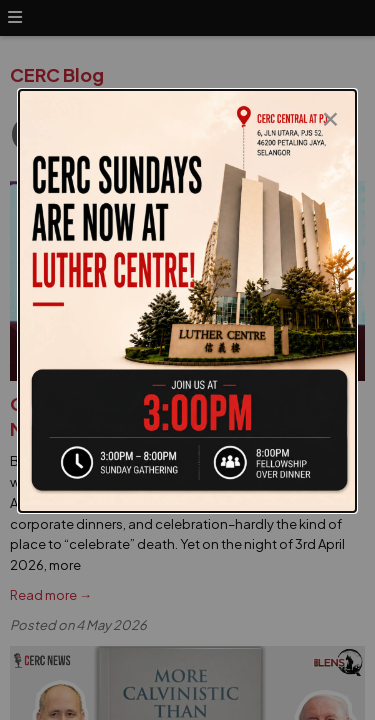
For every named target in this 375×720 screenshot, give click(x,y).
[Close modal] (330, 113)
